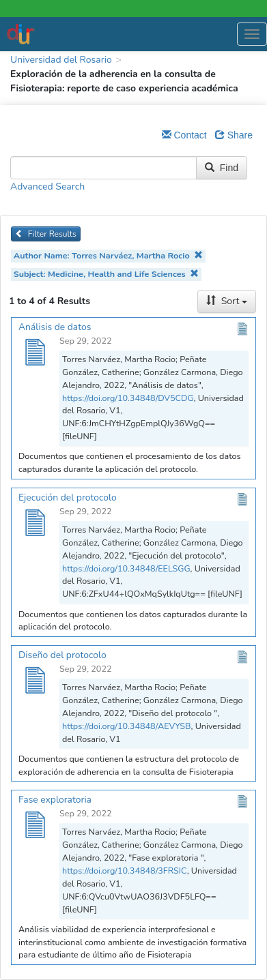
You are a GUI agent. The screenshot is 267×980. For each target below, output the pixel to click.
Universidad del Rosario (61, 60)
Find (222, 168)
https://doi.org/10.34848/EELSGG (126, 568)
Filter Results (46, 234)
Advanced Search (47, 187)
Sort (227, 301)
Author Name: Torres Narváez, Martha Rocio (108, 255)
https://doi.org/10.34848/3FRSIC (125, 871)
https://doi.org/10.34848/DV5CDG (128, 398)
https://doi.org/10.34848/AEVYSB (127, 726)
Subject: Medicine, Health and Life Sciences (107, 274)
